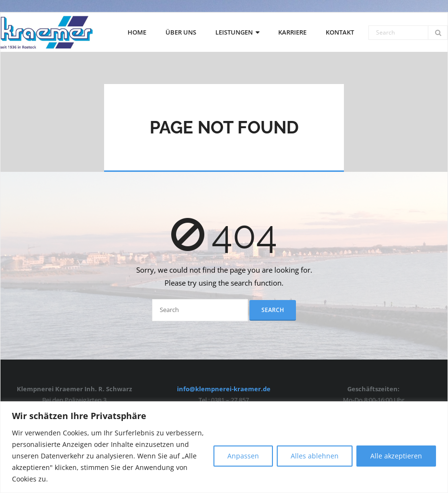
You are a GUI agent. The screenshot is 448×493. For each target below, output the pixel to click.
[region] (224, 447)
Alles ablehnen (315, 456)
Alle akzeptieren (396, 456)
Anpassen (243, 456)
